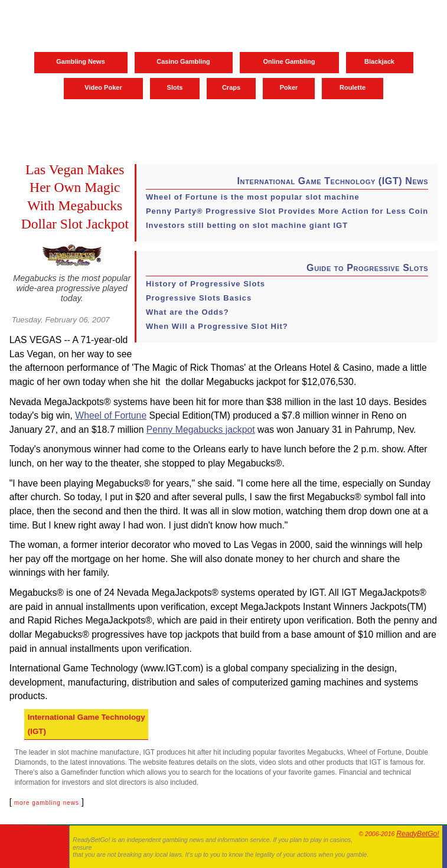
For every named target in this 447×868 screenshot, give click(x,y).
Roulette (353, 87)
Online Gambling (289, 61)
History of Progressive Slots (205, 284)
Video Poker (103, 87)
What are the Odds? (187, 312)
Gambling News (81, 61)
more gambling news (47, 803)
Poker (289, 87)
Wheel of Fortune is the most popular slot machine (253, 197)
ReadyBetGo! (417, 834)
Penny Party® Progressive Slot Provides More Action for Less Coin (287, 211)
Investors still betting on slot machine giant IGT (247, 225)
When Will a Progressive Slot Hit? (217, 326)
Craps (231, 87)
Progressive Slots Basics (199, 298)
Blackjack (379, 61)
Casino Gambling (183, 61)
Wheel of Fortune (111, 415)
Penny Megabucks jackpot (201, 430)
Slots (175, 87)
